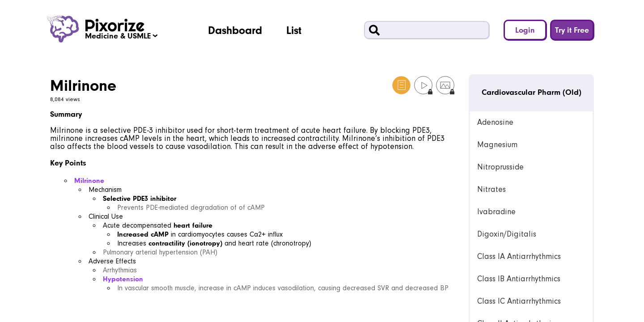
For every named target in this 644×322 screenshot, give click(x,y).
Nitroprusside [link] (500, 167)
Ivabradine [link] (496, 212)
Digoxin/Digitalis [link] (507, 234)
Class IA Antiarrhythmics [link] (519, 256)
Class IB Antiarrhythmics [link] (519, 279)
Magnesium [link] (497, 145)
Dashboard (235, 30)
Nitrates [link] (491, 189)
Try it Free (572, 30)
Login (525, 30)
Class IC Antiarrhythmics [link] (519, 301)
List (294, 30)
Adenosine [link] (495, 122)
